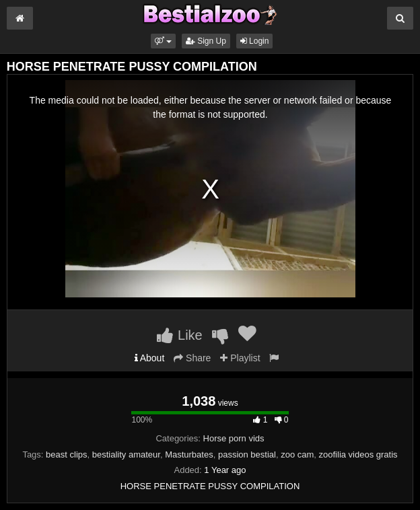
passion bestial (247, 454)
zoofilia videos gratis (358, 454)
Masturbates (189, 454)
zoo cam (297, 454)
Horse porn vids (234, 438)
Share (192, 358)
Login (255, 41)
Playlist (240, 358)
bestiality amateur (126, 454)
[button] (163, 41)
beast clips (66, 454)
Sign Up (206, 41)
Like (179, 335)
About (150, 358)
